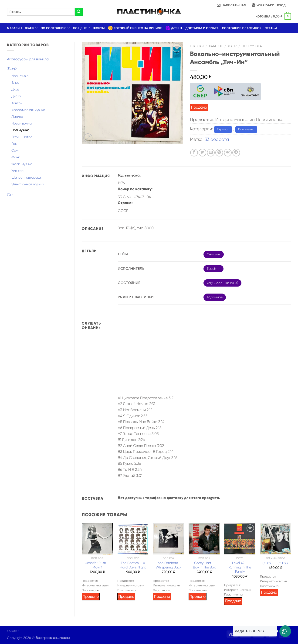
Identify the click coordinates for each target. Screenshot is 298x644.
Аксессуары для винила (28, 59)
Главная (197, 46)
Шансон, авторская (27, 177)
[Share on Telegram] (236, 153)
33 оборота (217, 139)
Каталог (216, 46)
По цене (82, 28)
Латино (17, 117)
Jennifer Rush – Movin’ (97, 565)
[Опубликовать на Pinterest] (219, 153)
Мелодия (214, 254)
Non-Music (20, 76)
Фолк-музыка (22, 164)
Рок (14, 144)
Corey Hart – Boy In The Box (204, 565)
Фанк (16, 157)
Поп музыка (20, 130)
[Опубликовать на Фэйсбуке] (194, 153)
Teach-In (213, 269)
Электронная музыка (28, 184)
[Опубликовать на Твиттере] (202, 153)
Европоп (223, 129)
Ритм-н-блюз (22, 137)
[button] (281, 5)
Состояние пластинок (242, 28)
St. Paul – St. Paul (275, 563)
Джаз (15, 89)
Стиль (12, 195)
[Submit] (79, 12)
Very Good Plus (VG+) (222, 283)
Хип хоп (17, 171)
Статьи (271, 28)
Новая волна (22, 123)
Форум (99, 28)
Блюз (15, 83)
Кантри (17, 103)
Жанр (31, 28)
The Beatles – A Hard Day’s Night (133, 565)
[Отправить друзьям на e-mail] (211, 153)
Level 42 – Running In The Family (240, 567)
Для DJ (174, 28)
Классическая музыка (28, 110)
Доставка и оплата (202, 28)
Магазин (14, 28)
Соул (15, 150)
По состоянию (55, 28)
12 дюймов (215, 297)
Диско (16, 96)
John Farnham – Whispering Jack (169, 565)
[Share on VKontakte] (228, 153)
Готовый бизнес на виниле (135, 28)
